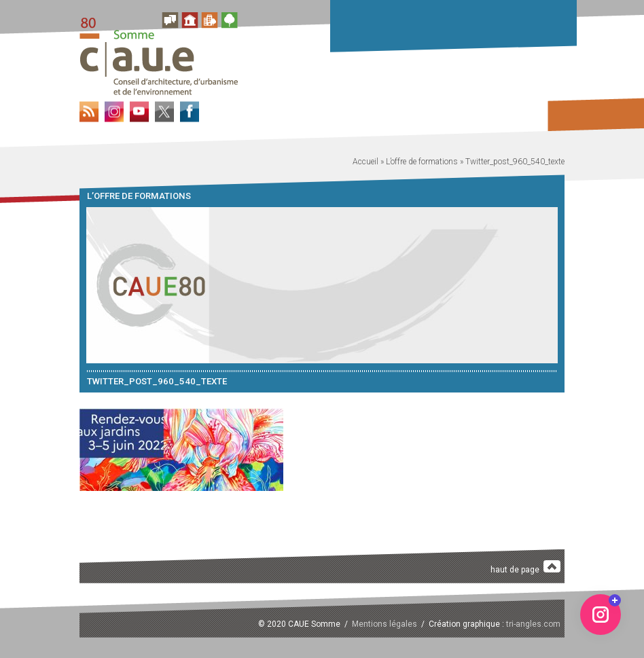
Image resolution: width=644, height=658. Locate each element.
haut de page (525, 567)
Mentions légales (384, 624)
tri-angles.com (533, 624)
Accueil (365, 162)
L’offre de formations (422, 162)
